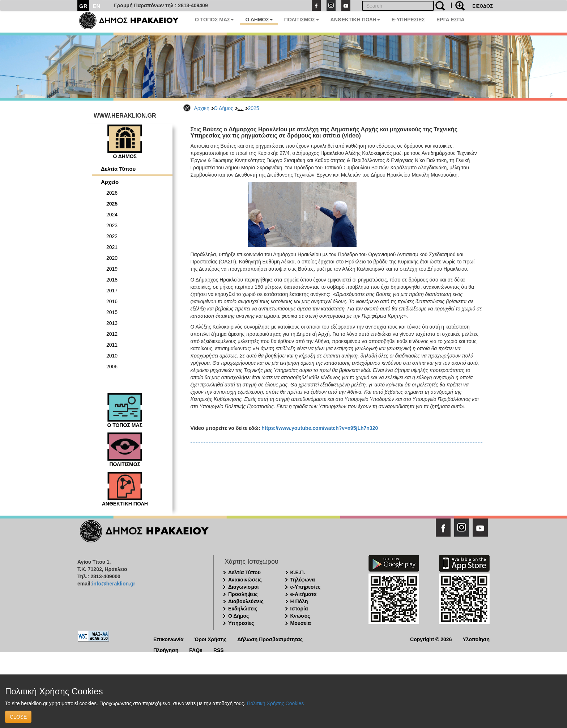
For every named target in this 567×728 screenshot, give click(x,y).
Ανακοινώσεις (245, 580)
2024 (112, 215)
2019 (112, 269)
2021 (112, 247)
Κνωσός (300, 616)
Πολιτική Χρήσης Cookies (275, 703)
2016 (112, 301)
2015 (112, 312)
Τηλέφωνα (303, 580)
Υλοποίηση (476, 639)
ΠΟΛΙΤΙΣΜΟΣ (302, 20)
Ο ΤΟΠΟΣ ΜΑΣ (214, 20)
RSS (219, 650)
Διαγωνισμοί (243, 587)
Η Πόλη (299, 601)
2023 (112, 225)
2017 (112, 291)
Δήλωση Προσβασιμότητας (270, 639)
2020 (112, 258)
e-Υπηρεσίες (306, 587)
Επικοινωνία (169, 639)
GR (83, 6)
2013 (112, 323)
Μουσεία (301, 623)
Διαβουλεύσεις (246, 601)
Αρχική (202, 108)
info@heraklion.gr (113, 584)
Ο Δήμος (223, 108)
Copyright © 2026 (431, 639)
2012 (112, 334)
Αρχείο (110, 182)
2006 (112, 367)
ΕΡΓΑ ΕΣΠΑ (451, 20)
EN (97, 6)
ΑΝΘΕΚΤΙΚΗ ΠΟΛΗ (355, 20)
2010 (112, 356)
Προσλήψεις (243, 594)
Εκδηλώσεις (243, 609)
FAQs (196, 650)
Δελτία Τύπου (118, 169)
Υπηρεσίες (241, 623)
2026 (112, 193)
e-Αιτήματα (304, 594)
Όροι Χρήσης (211, 639)
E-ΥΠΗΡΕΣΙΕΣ (408, 20)
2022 (112, 236)
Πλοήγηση (166, 650)
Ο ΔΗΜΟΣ (259, 20)
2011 (112, 345)
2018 (112, 280)
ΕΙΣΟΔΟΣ (483, 6)
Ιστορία (299, 609)
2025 (253, 108)
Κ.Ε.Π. (298, 572)
